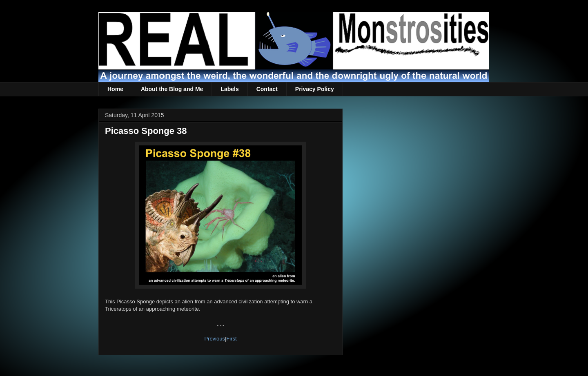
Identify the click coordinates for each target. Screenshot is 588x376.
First (231, 339)
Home (115, 89)
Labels (229, 89)
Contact (267, 89)
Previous (215, 339)
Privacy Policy (315, 89)
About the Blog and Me (172, 89)
